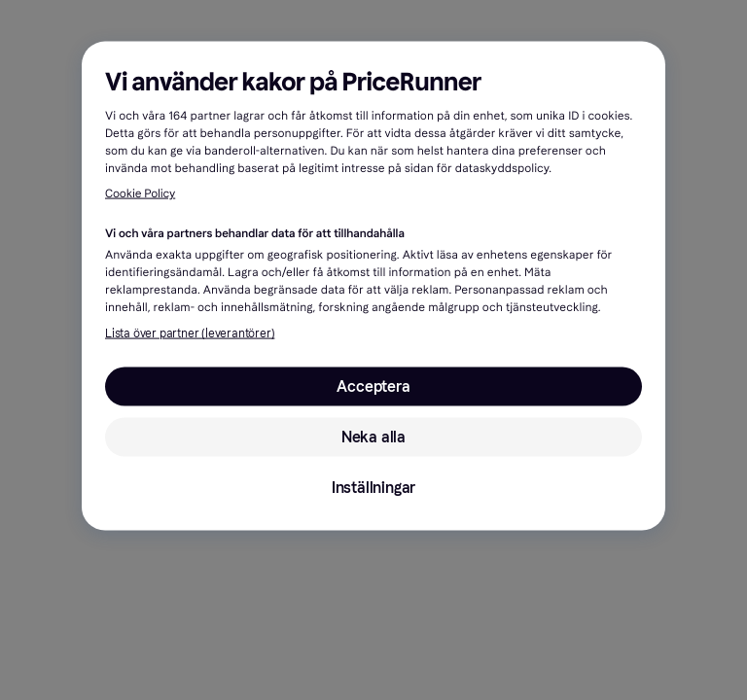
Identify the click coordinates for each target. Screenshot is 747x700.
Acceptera (373, 386)
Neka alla (373, 437)
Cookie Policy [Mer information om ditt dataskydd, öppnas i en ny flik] (140, 194)
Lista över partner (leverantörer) (190, 333)
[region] (373, 286)
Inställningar (373, 488)
